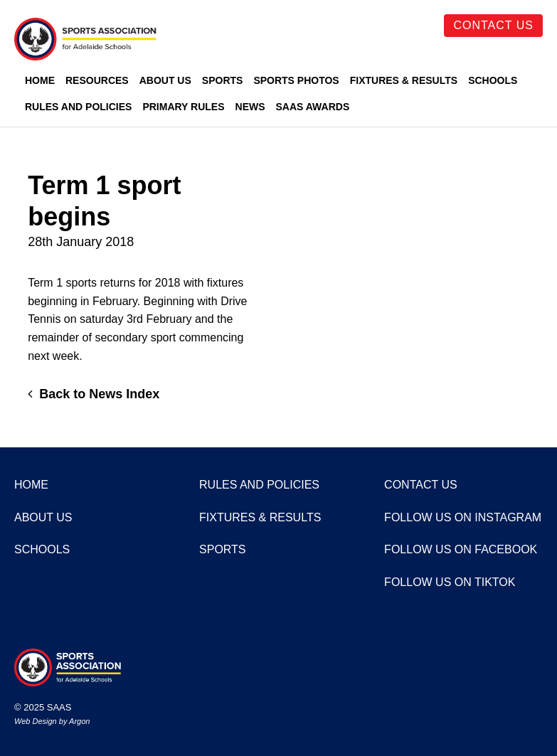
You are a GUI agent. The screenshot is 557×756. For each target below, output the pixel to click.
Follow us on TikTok (450, 582)
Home (40, 80)
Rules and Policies (78, 107)
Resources (97, 80)
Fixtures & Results (404, 80)
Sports (223, 80)
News (250, 107)
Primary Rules (183, 107)
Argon (79, 721)
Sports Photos (296, 80)
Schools (493, 80)
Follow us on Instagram (463, 517)
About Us (165, 80)
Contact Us (493, 25)
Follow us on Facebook (461, 549)
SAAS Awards (313, 107)
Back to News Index (94, 394)
